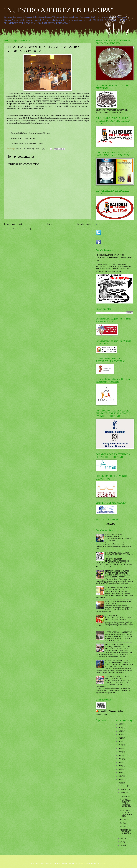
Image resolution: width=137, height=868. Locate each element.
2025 (120, 728)
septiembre (124, 796)
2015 (120, 762)
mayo (122, 845)
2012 (120, 773)
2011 (120, 776)
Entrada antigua (84, 224)
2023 (120, 735)
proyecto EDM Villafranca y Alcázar (111, 711)
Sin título (123, 820)
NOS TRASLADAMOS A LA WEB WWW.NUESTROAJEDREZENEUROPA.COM (114, 258)
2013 (120, 769)
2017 (120, 755)
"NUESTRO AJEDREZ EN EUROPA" (59, 10)
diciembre (124, 786)
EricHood (84, 863)
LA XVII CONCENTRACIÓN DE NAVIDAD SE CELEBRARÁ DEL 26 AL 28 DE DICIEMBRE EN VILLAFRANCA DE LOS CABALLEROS (119, 664)
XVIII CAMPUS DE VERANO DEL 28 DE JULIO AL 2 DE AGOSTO (118, 588)
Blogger (104, 863)
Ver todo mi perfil (101, 714)
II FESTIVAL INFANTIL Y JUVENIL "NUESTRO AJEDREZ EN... (126, 803)
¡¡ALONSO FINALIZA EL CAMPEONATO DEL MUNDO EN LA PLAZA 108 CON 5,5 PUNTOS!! (118, 618)
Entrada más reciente (13, 224)
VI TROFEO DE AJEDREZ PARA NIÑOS (126, 832)
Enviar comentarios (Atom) (22, 229)
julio (122, 838)
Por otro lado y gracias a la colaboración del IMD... (126, 813)
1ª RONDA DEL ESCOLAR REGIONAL (119, 632)
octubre (123, 793)
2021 (120, 742)
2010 (120, 780)
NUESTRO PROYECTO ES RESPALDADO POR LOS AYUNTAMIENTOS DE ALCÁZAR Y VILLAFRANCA (118, 538)
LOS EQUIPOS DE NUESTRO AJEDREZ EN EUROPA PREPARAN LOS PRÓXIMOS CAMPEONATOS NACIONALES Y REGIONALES (118, 647)
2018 (120, 752)
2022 (120, 738)
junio (122, 842)
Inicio (50, 224)
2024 (120, 731)
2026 (120, 724)
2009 (120, 783)
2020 (120, 745)
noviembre (124, 789)
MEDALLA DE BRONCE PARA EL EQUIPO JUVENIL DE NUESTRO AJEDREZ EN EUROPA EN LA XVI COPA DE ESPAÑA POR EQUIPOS (118, 574)
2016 (120, 759)
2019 (120, 748)
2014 (120, 766)
